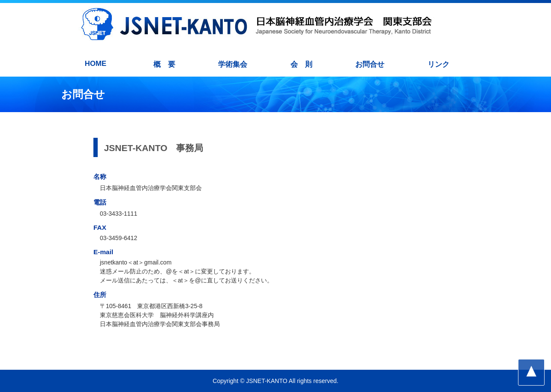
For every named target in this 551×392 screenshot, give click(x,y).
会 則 (301, 64)
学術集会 (233, 64)
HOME (96, 64)
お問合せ (370, 64)
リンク (439, 64)
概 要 (164, 64)
